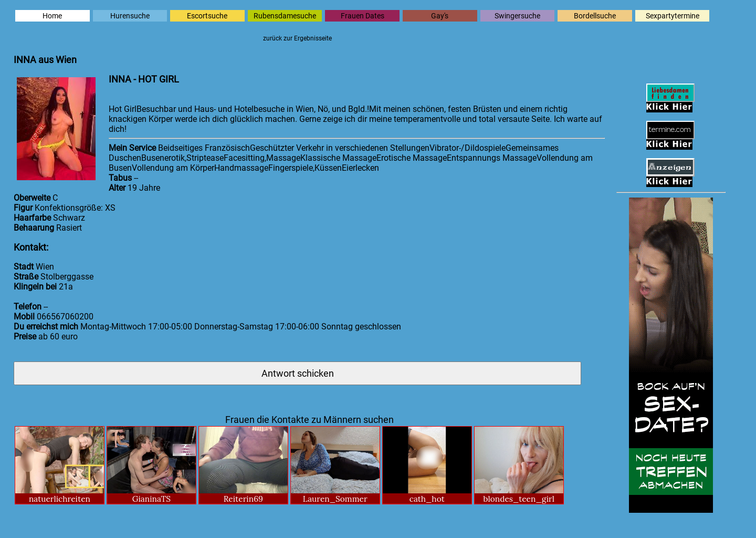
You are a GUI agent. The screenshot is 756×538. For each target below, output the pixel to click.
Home (52, 16)
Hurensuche (130, 16)
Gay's (440, 16)
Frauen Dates (363, 16)
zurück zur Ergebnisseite (297, 38)
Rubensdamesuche (285, 16)
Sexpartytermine (673, 16)
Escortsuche (207, 16)
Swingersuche (517, 16)
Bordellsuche (595, 16)
